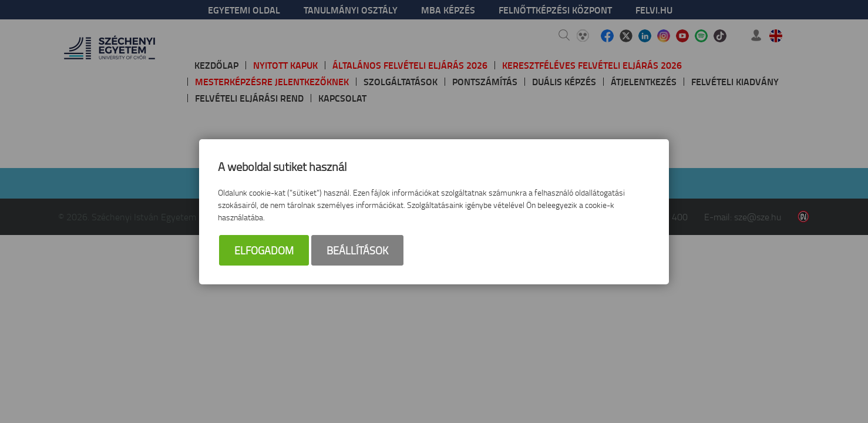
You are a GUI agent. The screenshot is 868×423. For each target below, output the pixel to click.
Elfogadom (264, 250)
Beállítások (357, 250)
